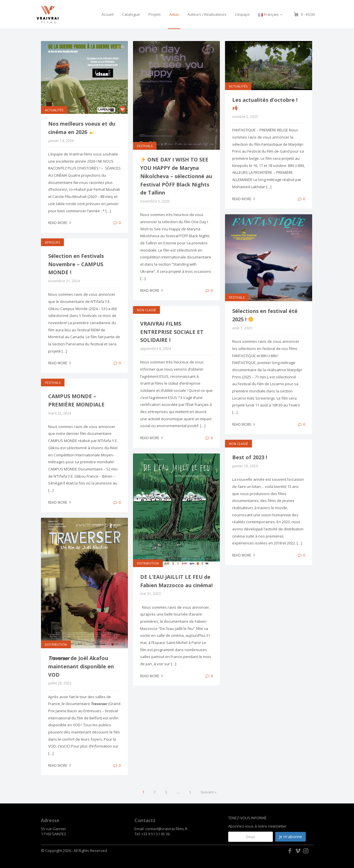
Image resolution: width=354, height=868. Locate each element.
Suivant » (209, 792)
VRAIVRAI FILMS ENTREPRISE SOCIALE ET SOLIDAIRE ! (172, 332)
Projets (155, 14)
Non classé (146, 310)
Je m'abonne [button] (291, 837)
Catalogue (131, 14)
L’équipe (242, 14)
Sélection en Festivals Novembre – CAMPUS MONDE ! (76, 264)
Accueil (107, 14)
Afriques (52, 242)
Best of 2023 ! (250, 457)
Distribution (148, 563)
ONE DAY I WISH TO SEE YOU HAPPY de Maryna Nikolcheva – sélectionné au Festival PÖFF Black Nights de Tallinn (176, 176)
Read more (60, 223)
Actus (174, 14)
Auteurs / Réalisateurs (207, 14)
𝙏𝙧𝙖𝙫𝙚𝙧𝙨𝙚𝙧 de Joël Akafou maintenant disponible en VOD (81, 666)
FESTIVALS (145, 146)
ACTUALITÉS (54, 110)
